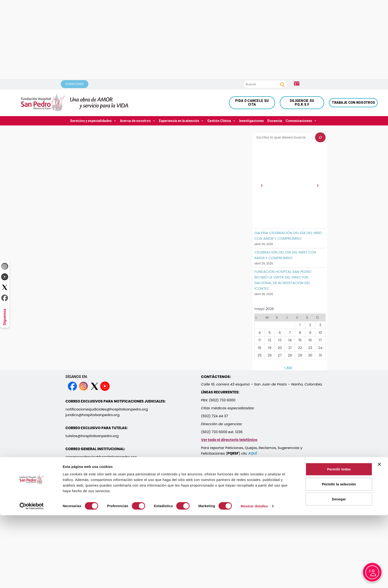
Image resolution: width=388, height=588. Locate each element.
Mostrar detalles (254, 542)
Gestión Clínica (221, 121)
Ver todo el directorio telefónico (229, 440)
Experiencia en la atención (181, 121)
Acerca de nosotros (138, 121)
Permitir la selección (339, 520)
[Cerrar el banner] (379, 500)
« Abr (288, 367)
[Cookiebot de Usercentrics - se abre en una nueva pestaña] (32, 542)
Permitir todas (339, 505)
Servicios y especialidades (93, 121)
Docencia (275, 121)
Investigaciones (251, 121)
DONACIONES (75, 84)
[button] (262, 185)
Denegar (339, 535)
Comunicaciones (301, 121)
